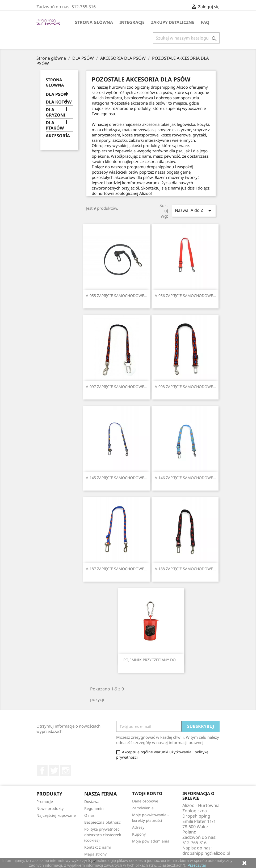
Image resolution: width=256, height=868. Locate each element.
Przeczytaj (197, 865)
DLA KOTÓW (59, 102)
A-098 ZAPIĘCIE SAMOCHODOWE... (185, 387)
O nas (89, 815)
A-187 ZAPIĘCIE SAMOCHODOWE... (117, 569)
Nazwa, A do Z (194, 211)
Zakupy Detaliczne (173, 22)
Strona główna (94, 22)
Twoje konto (147, 793)
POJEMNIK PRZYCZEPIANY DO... (151, 660)
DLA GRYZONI (56, 112)
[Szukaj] (186, 38)
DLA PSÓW (57, 94)
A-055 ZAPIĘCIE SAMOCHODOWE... (117, 296)
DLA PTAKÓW (55, 125)
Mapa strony (95, 854)
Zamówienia (143, 808)
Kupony (139, 834)
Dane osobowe (145, 801)
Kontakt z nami (98, 847)
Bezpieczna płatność (102, 822)
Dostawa (92, 802)
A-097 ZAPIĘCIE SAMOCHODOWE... (117, 387)
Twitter (54, 771)
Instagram (66, 771)
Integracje (132, 22)
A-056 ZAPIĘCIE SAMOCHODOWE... (185, 296)
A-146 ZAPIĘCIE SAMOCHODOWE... (185, 478)
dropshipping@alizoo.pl (206, 853)
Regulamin (94, 808)
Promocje (45, 802)
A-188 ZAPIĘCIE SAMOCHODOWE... (185, 569)
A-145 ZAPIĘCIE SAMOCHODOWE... (117, 478)
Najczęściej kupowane (56, 815)
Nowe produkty (50, 808)
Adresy (138, 827)
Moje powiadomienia (151, 841)
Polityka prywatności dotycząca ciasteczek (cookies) (103, 835)
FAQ (205, 22)
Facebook (42, 771)
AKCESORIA (58, 136)
